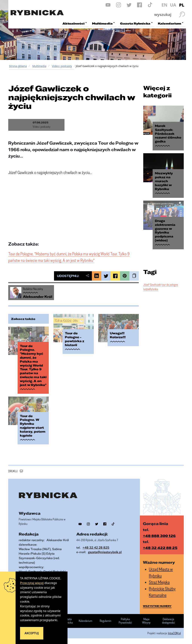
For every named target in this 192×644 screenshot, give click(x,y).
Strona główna (18, 66)
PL (182, 5)
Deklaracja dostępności (168, 621)
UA (173, 5)
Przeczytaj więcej (32, 583)
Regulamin (105, 621)
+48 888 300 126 (159, 536)
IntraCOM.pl (174, 633)
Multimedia (39, 66)
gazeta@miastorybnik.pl (105, 552)
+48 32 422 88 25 (160, 548)
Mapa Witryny (146, 621)
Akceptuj (32, 633)
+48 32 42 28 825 (96, 547)
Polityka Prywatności (125, 621)
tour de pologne (170, 285)
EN (164, 5)
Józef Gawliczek (152, 285)
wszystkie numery (157, 606)
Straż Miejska (159, 582)
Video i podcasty (62, 66)
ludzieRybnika (151, 289)
